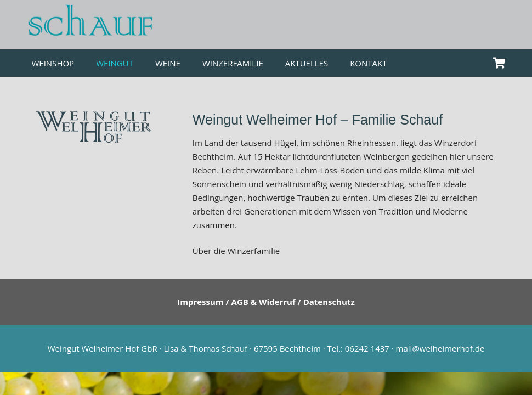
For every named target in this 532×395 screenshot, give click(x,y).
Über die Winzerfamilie (236, 251)
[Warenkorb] (500, 63)
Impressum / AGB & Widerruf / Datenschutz (266, 302)
